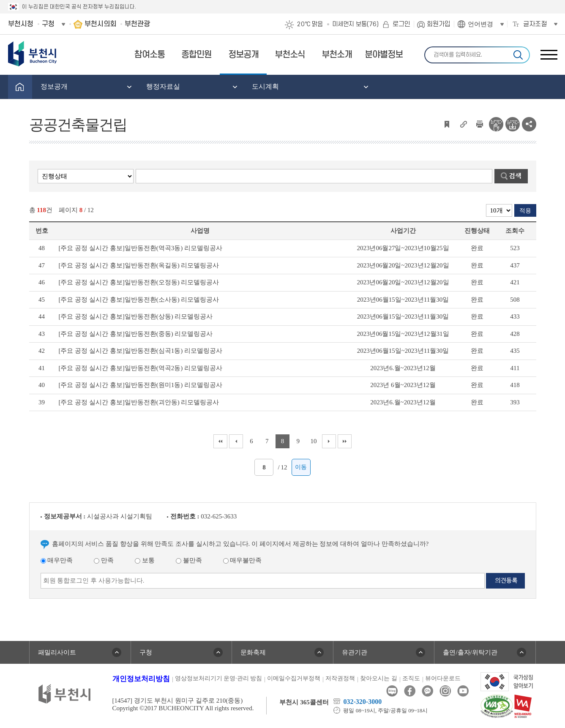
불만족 (189, 560)
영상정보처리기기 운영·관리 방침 (219, 678)
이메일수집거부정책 (294, 678)
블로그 (392, 691)
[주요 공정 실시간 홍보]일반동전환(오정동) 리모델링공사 (139, 282)
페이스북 (410, 691)
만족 (104, 560)
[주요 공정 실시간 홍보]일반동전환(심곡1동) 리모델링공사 (141, 351)
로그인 (401, 24)
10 (314, 441)
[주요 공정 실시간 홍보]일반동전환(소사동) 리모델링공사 (139, 300)
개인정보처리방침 (141, 679)
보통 (145, 560)
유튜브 (463, 691)
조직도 (411, 678)
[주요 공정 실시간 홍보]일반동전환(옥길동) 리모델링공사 (139, 265)
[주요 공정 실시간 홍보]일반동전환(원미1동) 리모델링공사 (141, 385)
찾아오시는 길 (379, 678)
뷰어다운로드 (443, 678)
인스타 (445, 691)
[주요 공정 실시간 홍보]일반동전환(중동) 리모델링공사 (136, 334)
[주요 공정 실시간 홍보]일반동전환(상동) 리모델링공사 (136, 316)
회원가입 (439, 24)
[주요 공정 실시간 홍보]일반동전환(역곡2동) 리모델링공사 (141, 368)
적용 (525, 211)
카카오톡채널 (427, 691)
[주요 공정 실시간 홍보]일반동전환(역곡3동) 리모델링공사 (141, 248)
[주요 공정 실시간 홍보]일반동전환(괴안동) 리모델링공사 (139, 402)
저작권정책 (340, 678)
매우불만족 (243, 560)
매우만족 (57, 560)
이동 (301, 467)
